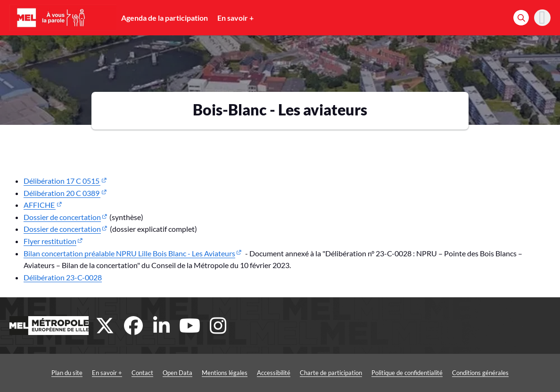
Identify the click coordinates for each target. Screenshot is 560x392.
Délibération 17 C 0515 (62, 181)
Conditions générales (480, 373)
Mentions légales (225, 373)
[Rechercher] (521, 18)
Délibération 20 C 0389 (62, 193)
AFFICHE (40, 205)
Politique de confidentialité (407, 373)
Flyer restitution (50, 241)
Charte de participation (331, 373)
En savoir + (235, 18)
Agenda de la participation (165, 18)
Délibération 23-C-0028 (63, 277)
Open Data (177, 373)
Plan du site (67, 373)
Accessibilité (274, 373)
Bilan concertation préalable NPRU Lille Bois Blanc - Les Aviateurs (129, 253)
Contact (142, 373)
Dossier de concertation (62, 217)
